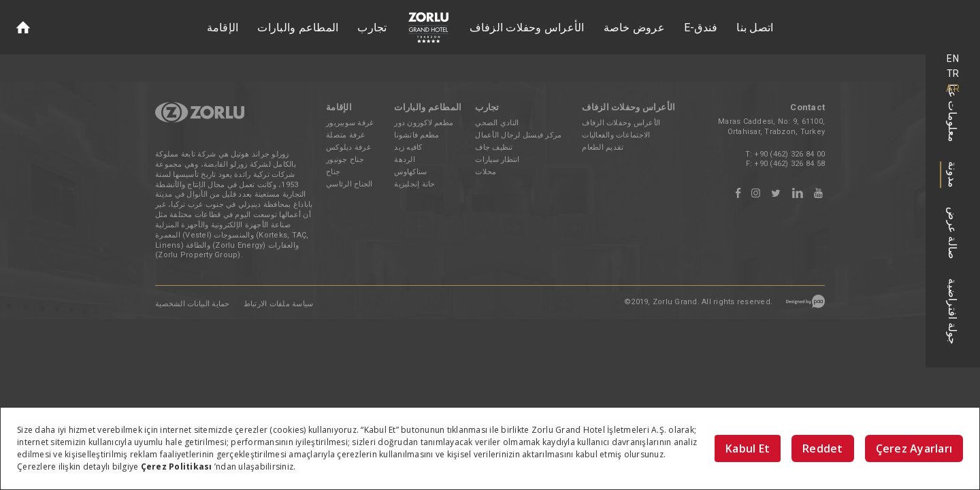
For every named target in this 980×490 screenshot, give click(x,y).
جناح (333, 172)
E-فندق (701, 28)
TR (953, 73)
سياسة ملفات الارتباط (279, 304)
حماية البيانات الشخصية (193, 304)
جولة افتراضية (953, 311)
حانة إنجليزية (414, 184)
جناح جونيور (345, 160)
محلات (486, 172)
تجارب (372, 28)
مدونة (953, 175)
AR (953, 88)
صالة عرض (953, 233)
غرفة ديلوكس (348, 147)
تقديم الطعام (603, 147)
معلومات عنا (953, 113)
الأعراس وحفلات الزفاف (527, 28)
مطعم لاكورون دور (424, 123)
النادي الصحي (497, 123)
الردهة (405, 160)
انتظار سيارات (497, 160)
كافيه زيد (408, 147)
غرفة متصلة (346, 135)
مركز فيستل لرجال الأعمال (518, 135)
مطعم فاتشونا (416, 135)
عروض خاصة (634, 28)
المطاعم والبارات (298, 28)
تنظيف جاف (494, 147)
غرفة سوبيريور (350, 123)
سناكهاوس (410, 172)
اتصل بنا (755, 28)
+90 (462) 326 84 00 (789, 154)
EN (953, 59)
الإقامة (223, 28)
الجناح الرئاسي (349, 184)
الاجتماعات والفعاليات (616, 135)
